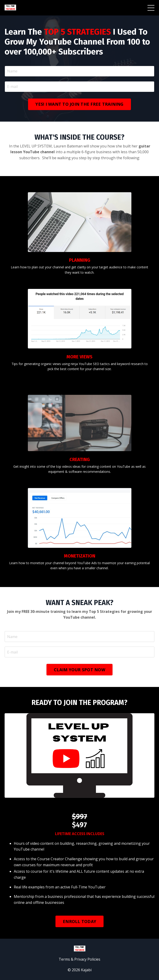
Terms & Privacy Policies (79, 959)
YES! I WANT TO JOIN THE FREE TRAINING (79, 104)
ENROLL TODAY (79, 921)
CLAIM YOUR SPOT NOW (79, 670)
